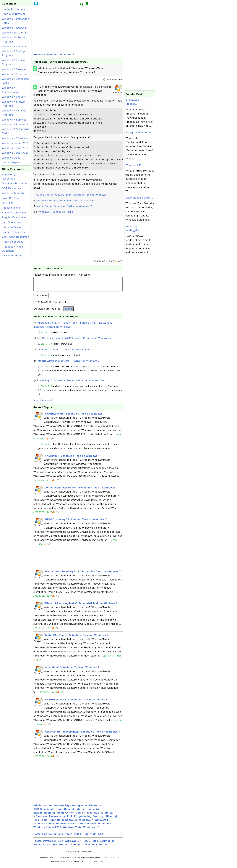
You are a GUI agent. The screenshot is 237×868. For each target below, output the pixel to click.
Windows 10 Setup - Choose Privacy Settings (64, 353)
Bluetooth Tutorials (13, 9)
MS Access (40, 819)
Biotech (64, 848)
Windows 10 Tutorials (15, 33)
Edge (59, 812)
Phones (76, 848)
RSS (85, 837)
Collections (56, 837)
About (69, 837)
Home (37, 55)
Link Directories (11, 222)
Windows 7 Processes (15, 125)
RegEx (38, 848)
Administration (43, 808)
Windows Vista (11, 158)
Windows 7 (67, 55)
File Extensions (11, 208)
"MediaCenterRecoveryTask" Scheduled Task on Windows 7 (72, 195)
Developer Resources (15, 184)
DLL (88, 844)
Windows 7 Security (14, 97)
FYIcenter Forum (12, 256)
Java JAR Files (11, 198)
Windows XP (91, 830)
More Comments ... (45, 403)
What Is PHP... (134, 165)
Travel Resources (13, 242)
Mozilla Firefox (103, 816)
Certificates (107, 844)
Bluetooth (95, 808)
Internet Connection (88, 812)
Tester (37, 844)
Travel (86, 848)
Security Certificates (14, 213)
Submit (68, 312)
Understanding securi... (140, 198)
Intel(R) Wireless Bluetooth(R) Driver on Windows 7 (68, 364)
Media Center (65, 816)
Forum (103, 848)
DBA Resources (11, 188)
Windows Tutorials (13, 193)
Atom (93, 837)
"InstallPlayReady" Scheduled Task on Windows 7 (66, 201)
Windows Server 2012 (15, 148)
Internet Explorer (12, 163)
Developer (49, 844)
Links (47, 848)
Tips (36, 823)
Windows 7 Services (14, 120)
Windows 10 (70, 823)
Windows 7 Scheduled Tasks (56, 212)
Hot (45, 837)
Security (98, 819)
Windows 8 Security (14, 47)
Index (77, 837)
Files (95, 844)
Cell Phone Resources (15, 237)
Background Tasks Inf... (140, 133)
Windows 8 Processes (15, 74)
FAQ (94, 848)
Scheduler (50, 55)
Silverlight (112, 819)
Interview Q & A (11, 227)
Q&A (55, 848)
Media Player (84, 816)
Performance (57, 819)
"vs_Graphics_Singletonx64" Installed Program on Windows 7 (74, 341)
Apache (82, 808)
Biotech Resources (13, 232)
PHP (70, 819)
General (69, 812)
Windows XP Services (15, 138)
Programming (83, 819)
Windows (71, 844)
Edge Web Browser (14, 14)
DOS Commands (44, 812)
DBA (60, 844)
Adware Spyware (65, 808)
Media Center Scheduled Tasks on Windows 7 (64, 206)
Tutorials (55, 823)
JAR (81, 844)
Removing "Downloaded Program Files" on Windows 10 (70, 384)
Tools (44, 823)
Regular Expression (14, 217)
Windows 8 (102, 823)
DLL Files (8, 203)
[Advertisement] (16, 304)
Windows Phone (44, 827)
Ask (100, 837)
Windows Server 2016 (15, 143)
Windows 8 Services (14, 69)
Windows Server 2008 (15, 153)
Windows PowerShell (15, 28)
